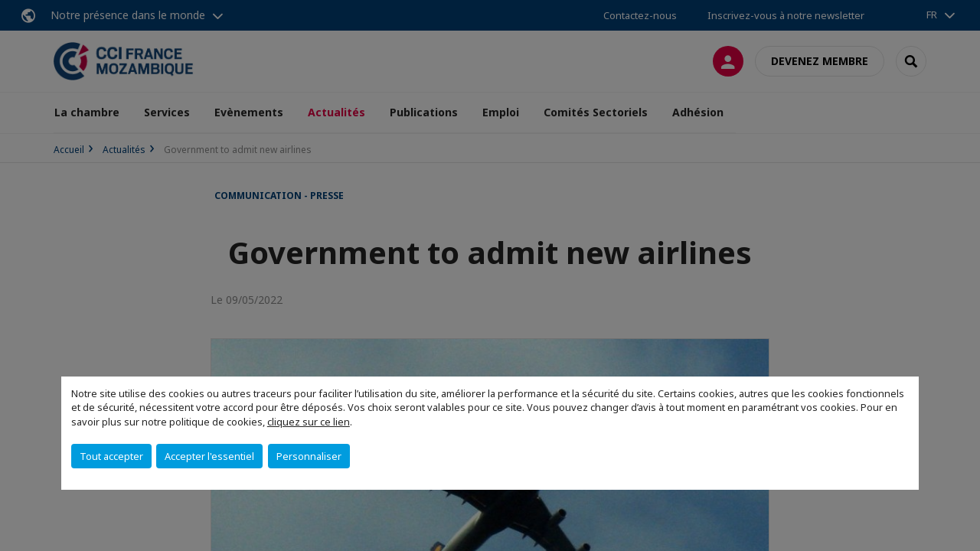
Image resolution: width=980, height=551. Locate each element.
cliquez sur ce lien (309, 422)
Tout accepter (111, 456)
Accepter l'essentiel (209, 456)
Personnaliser (309, 456)
